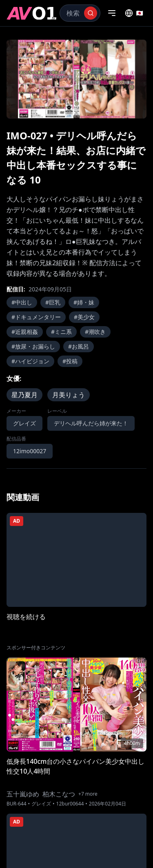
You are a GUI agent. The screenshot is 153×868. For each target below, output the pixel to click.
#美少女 (84, 317)
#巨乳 (53, 302)
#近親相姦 (25, 332)
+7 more (88, 794)
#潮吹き (95, 332)
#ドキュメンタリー (36, 317)
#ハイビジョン (30, 361)
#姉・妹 (84, 302)
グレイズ (24, 423)
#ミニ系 (61, 332)
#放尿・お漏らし (33, 346)
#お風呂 (79, 346)
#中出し (22, 302)
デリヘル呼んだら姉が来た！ (91, 423)
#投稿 (70, 361)
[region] (76, 79)
